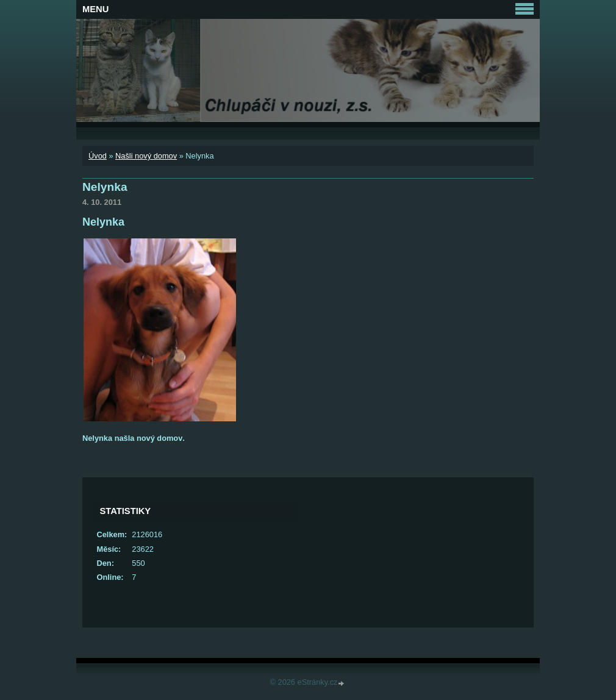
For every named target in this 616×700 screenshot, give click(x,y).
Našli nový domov (146, 156)
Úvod (98, 156)
